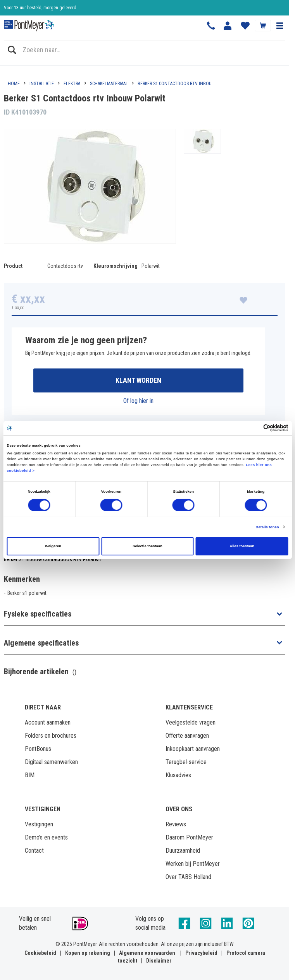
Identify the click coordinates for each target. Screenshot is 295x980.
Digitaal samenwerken (51, 762)
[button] (279, 26)
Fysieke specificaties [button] (38, 614)
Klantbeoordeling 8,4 (23, 8)
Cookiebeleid (40, 953)
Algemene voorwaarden (147, 953)
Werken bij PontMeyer (193, 864)
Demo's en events (46, 837)
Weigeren (53, 546)
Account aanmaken (48, 722)
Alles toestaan (242, 546)
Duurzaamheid (183, 851)
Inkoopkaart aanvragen (193, 749)
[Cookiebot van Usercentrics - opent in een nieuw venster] (254, 428)
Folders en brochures (51, 736)
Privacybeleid (201, 953)
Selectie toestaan (147, 546)
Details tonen (267, 527)
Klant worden (138, 380)
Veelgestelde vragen (191, 722)
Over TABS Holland (188, 877)
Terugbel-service (186, 762)
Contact (34, 851)
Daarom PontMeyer (189, 837)
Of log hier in (138, 401)
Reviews (176, 824)
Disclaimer (159, 961)
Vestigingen (39, 824)
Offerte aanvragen (187, 736)
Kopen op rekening (88, 953)
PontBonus (38, 749)
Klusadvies (178, 775)
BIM (30, 775)
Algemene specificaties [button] (41, 643)
